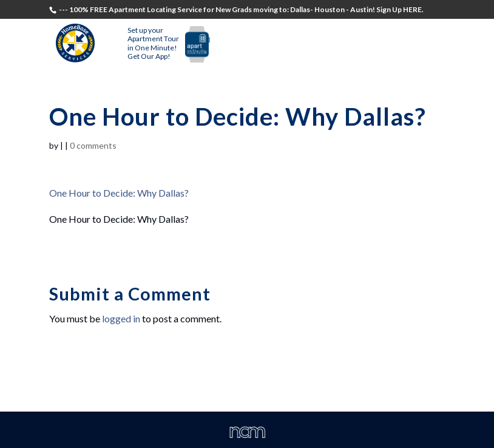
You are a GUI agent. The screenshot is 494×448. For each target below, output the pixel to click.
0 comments (93, 145)
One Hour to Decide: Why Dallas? (119, 193)
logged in (121, 318)
